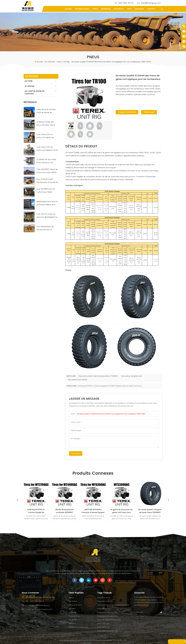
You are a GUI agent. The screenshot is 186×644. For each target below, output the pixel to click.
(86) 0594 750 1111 (126, 3)
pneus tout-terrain (104, 598)
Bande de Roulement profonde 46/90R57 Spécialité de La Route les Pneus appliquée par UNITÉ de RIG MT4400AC (65, 511)
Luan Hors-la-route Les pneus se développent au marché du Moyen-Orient (47, 216)
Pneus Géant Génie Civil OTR (107, 612)
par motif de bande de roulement (35, 93)
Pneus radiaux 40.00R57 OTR (108, 631)
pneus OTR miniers (104, 624)
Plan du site (118, 640)
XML (125, 640)
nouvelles (139, 9)
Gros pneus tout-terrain (78, 380)
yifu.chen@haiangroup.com (42, 609)
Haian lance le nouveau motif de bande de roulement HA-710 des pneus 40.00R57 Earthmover (46, 111)
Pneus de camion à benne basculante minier (113, 605)
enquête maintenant (127, 112)
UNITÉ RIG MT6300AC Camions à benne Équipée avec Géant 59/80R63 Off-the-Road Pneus (93, 511)
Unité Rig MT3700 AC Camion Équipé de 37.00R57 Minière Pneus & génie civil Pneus (110, 386)
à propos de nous (75, 605)
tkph (129, 9)
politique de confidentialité (78, 627)
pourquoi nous (82, 9)
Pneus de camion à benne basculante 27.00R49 (98, 376)
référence (106, 9)
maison (71, 598)
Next (169, 500)
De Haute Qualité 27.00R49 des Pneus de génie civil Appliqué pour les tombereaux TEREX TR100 (111, 414)
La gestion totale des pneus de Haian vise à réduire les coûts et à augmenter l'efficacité (46, 124)
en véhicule (50, 62)
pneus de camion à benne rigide (109, 620)
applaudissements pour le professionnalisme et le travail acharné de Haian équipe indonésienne (47, 203)
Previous (17, 500)
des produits (73, 601)
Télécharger (149, 112)
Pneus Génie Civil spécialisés (107, 616)
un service (119, 9)
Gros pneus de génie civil (131, 376)
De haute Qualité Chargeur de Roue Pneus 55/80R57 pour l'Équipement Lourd (150, 511)
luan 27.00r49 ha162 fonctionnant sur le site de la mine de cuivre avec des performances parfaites (47, 181)
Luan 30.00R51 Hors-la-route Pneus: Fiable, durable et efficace (46, 191)
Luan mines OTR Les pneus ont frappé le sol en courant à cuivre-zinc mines (47, 149)
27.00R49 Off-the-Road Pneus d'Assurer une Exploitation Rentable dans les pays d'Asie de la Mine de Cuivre (47, 161)
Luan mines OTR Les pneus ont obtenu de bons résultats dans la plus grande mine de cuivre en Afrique (47, 136)
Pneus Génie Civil (103, 609)
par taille (29, 81)
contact (151, 9)
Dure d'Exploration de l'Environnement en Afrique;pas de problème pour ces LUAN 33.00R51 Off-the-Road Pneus (47, 228)
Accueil (68, 9)
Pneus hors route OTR (105, 601)
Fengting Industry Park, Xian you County (40, 597)
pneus (95, 9)
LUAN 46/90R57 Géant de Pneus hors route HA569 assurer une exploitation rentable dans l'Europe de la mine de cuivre (47, 171)
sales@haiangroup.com (151, 3)
